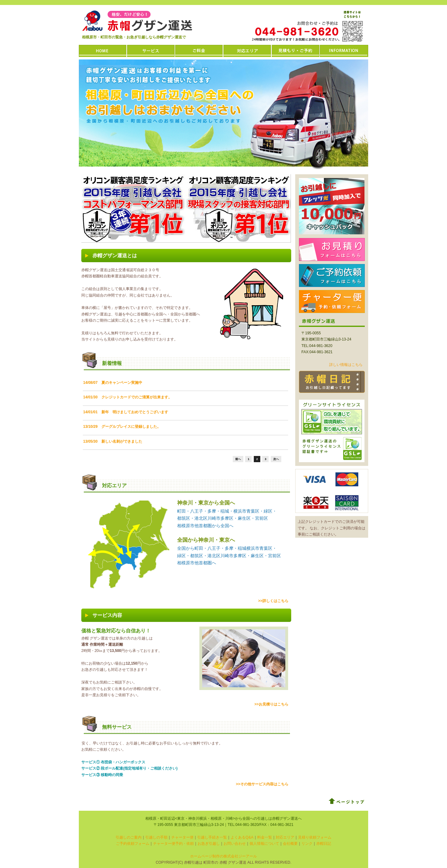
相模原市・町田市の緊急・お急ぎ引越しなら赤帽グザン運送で (134, 37)
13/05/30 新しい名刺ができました (113, 441)
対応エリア (248, 51)
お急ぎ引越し (209, 844)
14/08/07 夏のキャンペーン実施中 (113, 383)
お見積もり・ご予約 (296, 51)
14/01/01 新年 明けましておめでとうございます (126, 412)
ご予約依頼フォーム (133, 844)
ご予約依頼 (332, 276)
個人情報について (264, 844)
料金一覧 (265, 837)
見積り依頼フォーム (315, 837)
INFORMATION (344, 51)
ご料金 (199, 51)
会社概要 (290, 844)
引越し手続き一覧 (212, 837)
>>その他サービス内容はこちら (262, 784)
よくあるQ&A (242, 837)
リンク (307, 844)
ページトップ (347, 801)
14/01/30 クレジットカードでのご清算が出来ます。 (128, 397)
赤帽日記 (332, 382)
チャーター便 (332, 302)
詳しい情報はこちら (346, 365)
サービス (151, 51)
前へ (238, 459)
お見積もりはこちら (332, 250)
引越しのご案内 (129, 837)
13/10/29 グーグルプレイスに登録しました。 (122, 427)
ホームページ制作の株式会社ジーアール (223, 856)
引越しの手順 (156, 837)
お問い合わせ (235, 844)
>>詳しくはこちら (273, 601)
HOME (103, 51)
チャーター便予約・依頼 (173, 844)
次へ (276, 459)
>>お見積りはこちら (271, 704)
